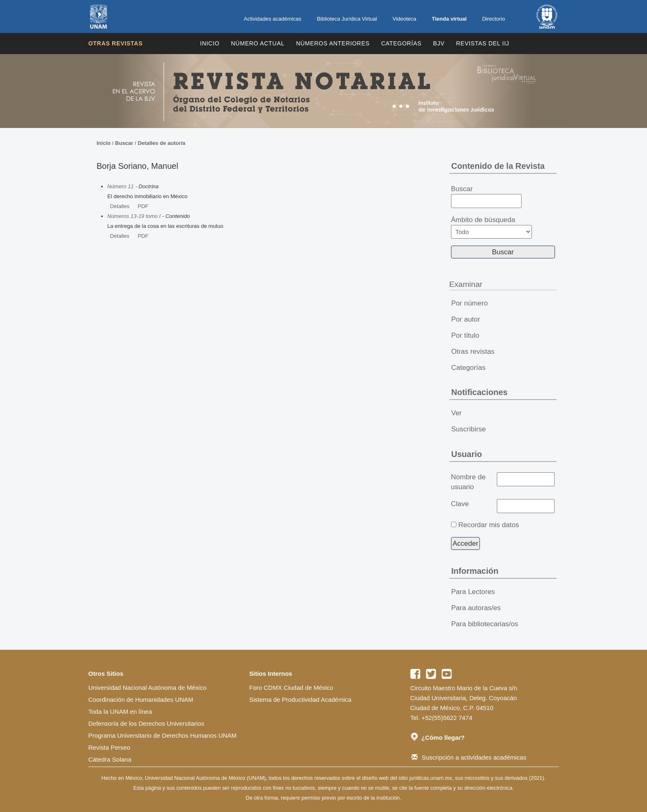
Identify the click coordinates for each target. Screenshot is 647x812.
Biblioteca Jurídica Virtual (347, 19)
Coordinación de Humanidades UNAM (141, 700)
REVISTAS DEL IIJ (483, 43)
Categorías (401, 43)
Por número (470, 303)
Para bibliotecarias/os (485, 624)
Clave (460, 504)
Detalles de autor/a (162, 143)
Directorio (494, 19)
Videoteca (404, 19)
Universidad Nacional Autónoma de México (147, 688)
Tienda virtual (449, 19)
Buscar (124, 143)
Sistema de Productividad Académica (300, 700)
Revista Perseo (109, 747)
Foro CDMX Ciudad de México (291, 688)
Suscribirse (469, 429)
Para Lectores (473, 592)
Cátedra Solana (110, 759)
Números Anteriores (333, 43)
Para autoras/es (476, 608)
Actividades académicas (273, 19)
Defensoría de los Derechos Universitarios (146, 723)
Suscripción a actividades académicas (469, 757)
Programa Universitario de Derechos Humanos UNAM (162, 735)
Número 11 (120, 186)
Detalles (120, 206)
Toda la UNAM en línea (120, 711)
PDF (143, 206)
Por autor (466, 319)
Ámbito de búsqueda (491, 227)
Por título (465, 335)
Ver (457, 413)
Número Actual (258, 43)
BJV (439, 43)
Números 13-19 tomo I (134, 216)
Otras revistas (116, 43)
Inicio (210, 43)
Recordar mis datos (488, 525)
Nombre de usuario (468, 482)
